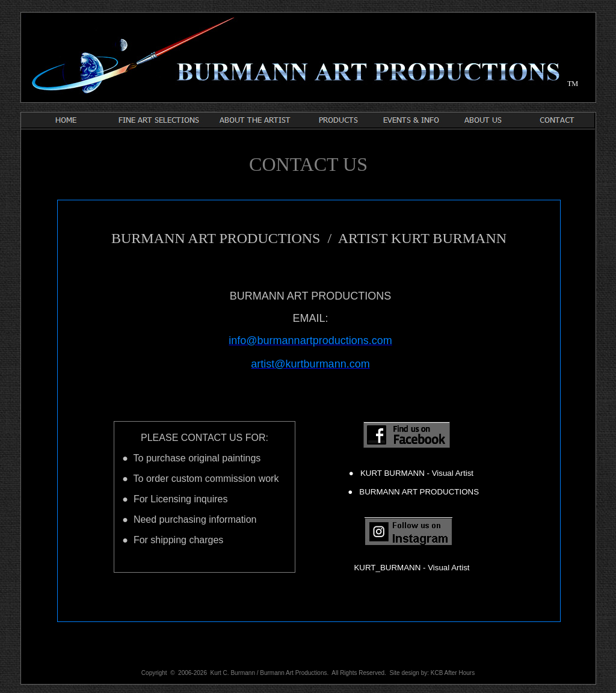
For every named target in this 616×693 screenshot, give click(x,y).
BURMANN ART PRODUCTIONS (416, 492)
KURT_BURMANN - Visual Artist (411, 568)
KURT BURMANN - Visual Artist (414, 473)
